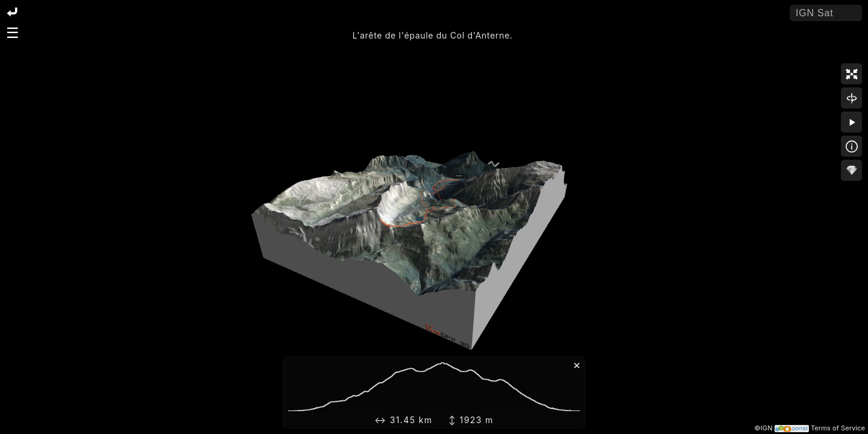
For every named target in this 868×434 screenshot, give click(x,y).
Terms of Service (838, 428)
